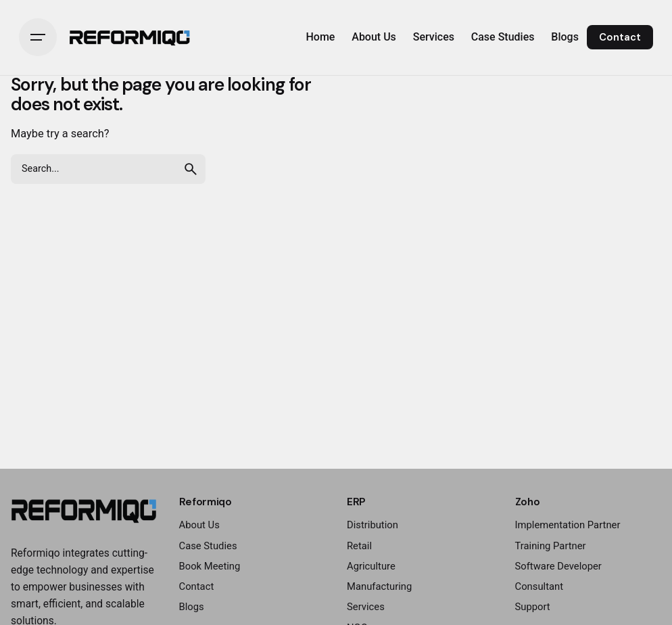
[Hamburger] (38, 37)
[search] (191, 169)
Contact (620, 37)
